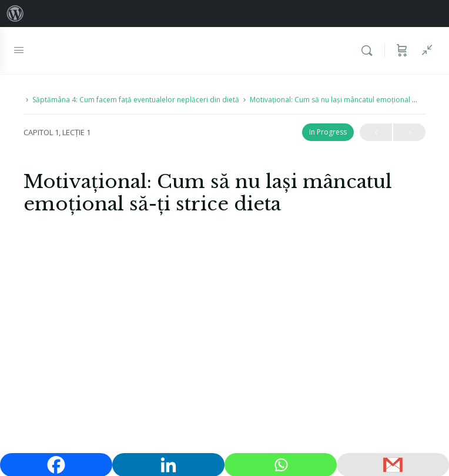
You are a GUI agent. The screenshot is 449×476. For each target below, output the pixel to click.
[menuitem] (15, 14)
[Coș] (402, 51)
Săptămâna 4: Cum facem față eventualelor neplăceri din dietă (136, 100)
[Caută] (370, 51)
